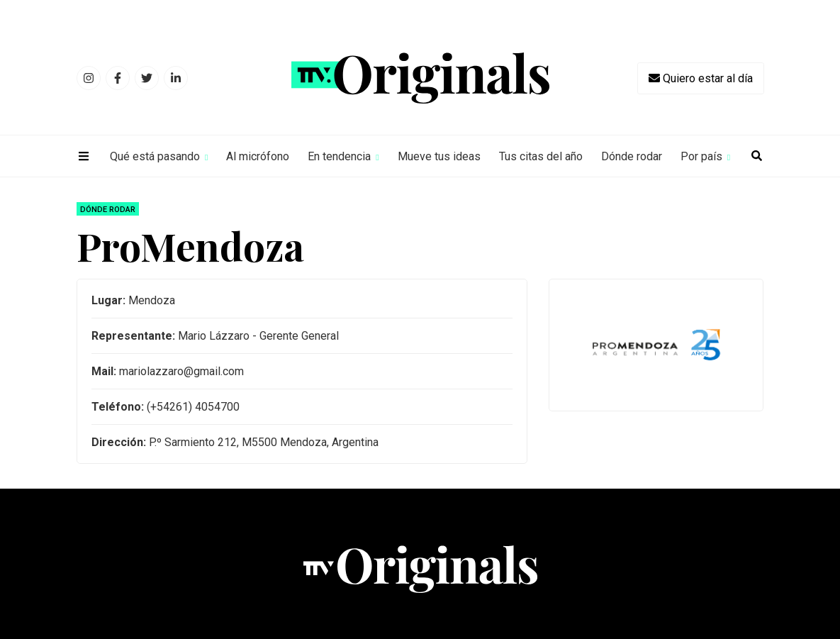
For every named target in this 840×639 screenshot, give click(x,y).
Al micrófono (258, 156)
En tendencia (339, 156)
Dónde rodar (632, 156)
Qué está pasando (155, 156)
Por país (701, 156)
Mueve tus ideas (439, 156)
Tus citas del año (541, 156)
